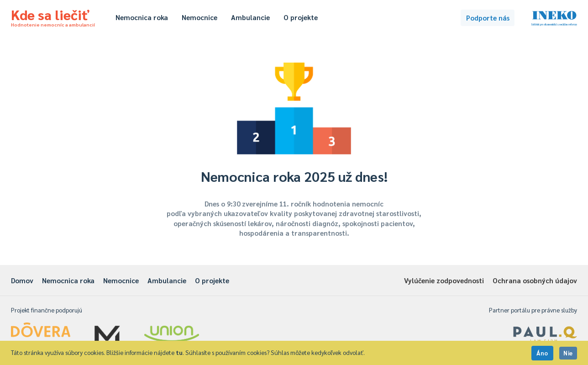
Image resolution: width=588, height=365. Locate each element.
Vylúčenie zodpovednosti (444, 280)
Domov (22, 280)
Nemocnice (199, 17)
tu (179, 352)
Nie (568, 353)
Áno (542, 353)
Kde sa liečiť (53, 16)
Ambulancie (250, 17)
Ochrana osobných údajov (535, 280)
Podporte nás (488, 18)
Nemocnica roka (142, 17)
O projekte (301, 17)
